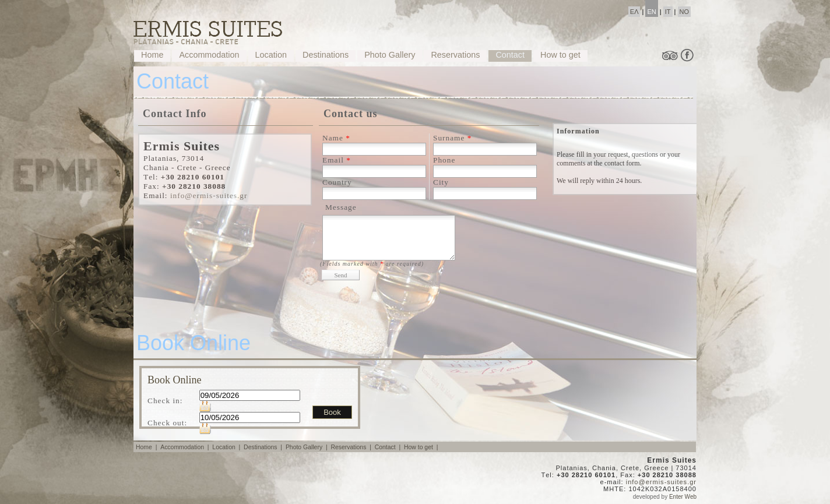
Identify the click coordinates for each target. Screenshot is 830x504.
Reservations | (351, 447)
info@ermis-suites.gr (209, 195)
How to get (560, 55)
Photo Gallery (390, 55)
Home (152, 55)
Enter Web (683, 497)
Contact (510, 55)
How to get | (422, 447)
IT (668, 12)
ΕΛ (634, 12)
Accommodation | (185, 447)
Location (271, 55)
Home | (147, 447)
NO (685, 12)
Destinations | (264, 447)
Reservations (455, 55)
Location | (227, 447)
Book (332, 412)
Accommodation (209, 55)
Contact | (388, 447)
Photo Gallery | (307, 447)
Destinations (326, 55)
